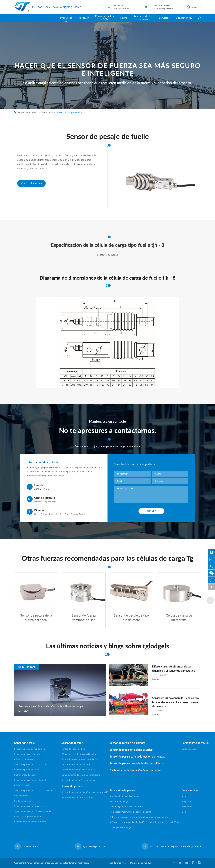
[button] (210, 600)
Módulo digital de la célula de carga (126, 807)
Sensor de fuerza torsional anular (30, 822)
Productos (31, 112)
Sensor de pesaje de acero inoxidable (79, 760)
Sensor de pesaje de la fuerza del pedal (33, 812)
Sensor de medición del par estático (131, 750)
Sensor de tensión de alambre (127, 743)
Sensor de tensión (72, 743)
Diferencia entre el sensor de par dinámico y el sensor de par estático (172, 669)
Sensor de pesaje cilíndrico (27, 754)
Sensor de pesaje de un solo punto (31, 780)
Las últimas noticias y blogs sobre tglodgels (107, 646)
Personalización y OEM (191, 743)
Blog (184, 812)
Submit (151, 511)
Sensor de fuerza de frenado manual (79, 780)
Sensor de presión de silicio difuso (78, 798)
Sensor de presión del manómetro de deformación (85, 792)
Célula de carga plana (24, 760)
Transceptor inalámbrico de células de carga (130, 812)
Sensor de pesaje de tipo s (74, 749)
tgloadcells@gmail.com (162, 8)
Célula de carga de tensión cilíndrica (79, 754)
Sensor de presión (72, 786)
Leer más (23, 711)
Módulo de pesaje (23, 801)
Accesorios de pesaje (122, 791)
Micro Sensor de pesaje (25, 775)
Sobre (184, 796)
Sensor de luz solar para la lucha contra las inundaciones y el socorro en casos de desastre (171, 703)
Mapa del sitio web (116, 863)
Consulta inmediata (31, 183)
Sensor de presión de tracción (76, 765)
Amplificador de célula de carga (125, 796)
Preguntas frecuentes (187, 804)
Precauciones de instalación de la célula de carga (51, 707)
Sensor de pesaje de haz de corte (30, 765)
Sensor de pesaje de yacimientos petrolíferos (137, 764)
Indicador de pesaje (119, 802)
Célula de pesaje (22, 786)
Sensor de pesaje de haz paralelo (30, 749)
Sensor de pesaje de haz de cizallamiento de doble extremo (35, 793)
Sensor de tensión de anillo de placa (79, 770)
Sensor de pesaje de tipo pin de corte (32, 806)
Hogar (21, 112)
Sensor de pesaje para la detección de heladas (137, 757)
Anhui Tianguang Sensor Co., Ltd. (43, 863)
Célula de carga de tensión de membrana (81, 775)
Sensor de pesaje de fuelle (69, 112)
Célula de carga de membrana (28, 817)
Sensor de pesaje (47, 112)
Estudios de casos (190, 749)
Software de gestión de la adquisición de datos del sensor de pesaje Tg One (145, 822)
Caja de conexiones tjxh (121, 828)
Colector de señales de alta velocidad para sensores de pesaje (139, 817)
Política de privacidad (140, 863)
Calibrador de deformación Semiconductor (135, 771)
